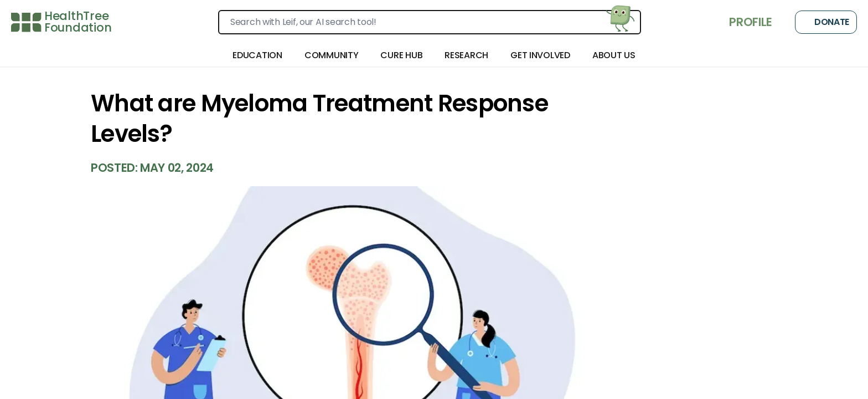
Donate (826, 22)
